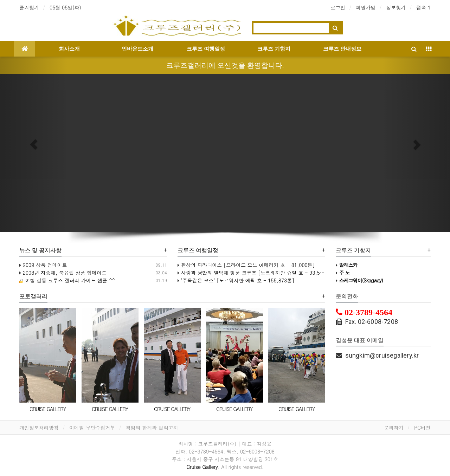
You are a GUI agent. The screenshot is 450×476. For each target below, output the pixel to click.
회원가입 (366, 7)
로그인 (338, 7)
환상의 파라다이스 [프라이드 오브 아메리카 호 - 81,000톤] (246, 265)
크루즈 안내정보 (342, 49)
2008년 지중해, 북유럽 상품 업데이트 (63, 273)
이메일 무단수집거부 (92, 428)
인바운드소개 (137, 49)
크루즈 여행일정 (206, 49)
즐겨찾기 (29, 7)
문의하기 (394, 428)
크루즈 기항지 (274, 49)
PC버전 (422, 428)
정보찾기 (396, 7)
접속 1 (423, 7)
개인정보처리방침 (39, 428)
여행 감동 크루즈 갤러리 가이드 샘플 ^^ (67, 280)
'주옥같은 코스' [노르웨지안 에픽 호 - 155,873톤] (236, 280)
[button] (34, 144)
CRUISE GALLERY (48, 409)
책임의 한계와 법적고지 (152, 428)
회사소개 (69, 49)
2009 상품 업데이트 (43, 265)
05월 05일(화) (65, 7)
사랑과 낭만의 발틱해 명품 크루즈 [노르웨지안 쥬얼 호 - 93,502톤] (255, 273)
